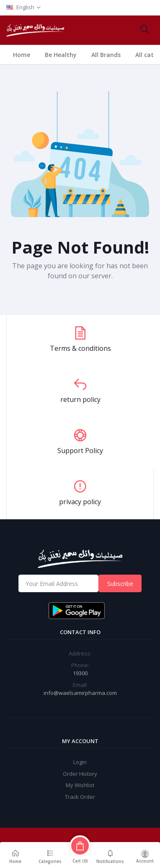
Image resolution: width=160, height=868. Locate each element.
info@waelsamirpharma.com (80, 693)
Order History (80, 774)
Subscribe (120, 584)
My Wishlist (80, 785)
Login (80, 762)
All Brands (106, 55)
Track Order (80, 797)
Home (22, 55)
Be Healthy (61, 55)
